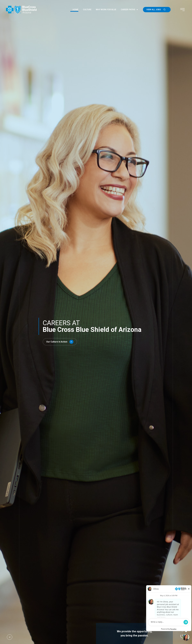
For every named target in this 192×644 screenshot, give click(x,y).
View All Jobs (157, 10)
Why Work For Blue (106, 10)
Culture (87, 10)
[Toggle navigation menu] (182, 10)
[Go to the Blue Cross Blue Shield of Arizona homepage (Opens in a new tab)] (21, 10)
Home (75, 10)
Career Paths (130, 10)
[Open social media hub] (10, 637)
